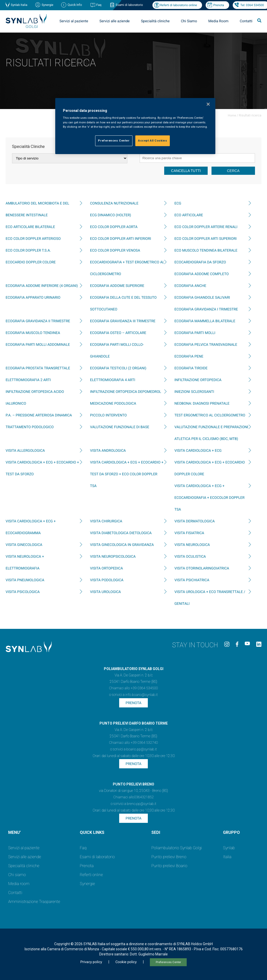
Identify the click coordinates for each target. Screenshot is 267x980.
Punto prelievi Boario (169, 866)
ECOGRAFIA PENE (189, 357)
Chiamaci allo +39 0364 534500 (133, 688)
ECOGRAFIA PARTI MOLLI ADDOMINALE (38, 345)
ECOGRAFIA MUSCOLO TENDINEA (33, 333)
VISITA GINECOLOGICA (24, 545)
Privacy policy (91, 962)
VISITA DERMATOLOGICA (195, 521)
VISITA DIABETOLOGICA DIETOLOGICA (121, 533)
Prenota (219, 5)
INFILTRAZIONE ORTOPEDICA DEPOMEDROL (126, 392)
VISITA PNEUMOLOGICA (25, 580)
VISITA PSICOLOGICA (23, 592)
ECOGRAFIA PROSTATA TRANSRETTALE (38, 368)
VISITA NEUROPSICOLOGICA (113, 557)
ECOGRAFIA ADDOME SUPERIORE (117, 286)
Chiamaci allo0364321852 (133, 797)
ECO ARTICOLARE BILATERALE (30, 227)
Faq (99, 5)
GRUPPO (231, 832)
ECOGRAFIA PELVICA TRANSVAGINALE (206, 345)
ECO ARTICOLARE (189, 215)
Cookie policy (126, 962)
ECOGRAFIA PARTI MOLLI (195, 333)
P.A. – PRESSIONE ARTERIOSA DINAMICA (39, 415)
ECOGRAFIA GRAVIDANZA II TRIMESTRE (38, 321)
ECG (178, 203)
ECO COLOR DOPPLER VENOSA (115, 251)
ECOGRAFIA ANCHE (190, 286)
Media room (19, 884)
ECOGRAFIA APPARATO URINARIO (33, 298)
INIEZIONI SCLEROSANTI (194, 392)
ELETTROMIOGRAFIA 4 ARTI (113, 380)
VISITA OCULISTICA (190, 557)
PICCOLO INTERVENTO (108, 415)
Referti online (91, 875)
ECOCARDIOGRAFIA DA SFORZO (200, 262)
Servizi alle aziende (115, 21)
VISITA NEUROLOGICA (192, 545)
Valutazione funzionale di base (120, 427)
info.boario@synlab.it (141, 695)
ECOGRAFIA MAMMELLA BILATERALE (205, 321)
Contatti (246, 21)
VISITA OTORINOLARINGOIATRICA (202, 568)
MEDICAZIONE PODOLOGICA (113, 404)
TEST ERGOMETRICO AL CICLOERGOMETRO (210, 415)
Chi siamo (17, 875)
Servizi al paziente (74, 21)
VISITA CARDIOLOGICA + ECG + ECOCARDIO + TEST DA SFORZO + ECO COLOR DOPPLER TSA (127, 474)
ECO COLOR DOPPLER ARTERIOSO (33, 239)
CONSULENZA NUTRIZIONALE (114, 203)
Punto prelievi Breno (169, 857)
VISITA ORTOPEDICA (107, 568)
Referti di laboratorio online (179, 5)
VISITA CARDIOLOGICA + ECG (198, 451)
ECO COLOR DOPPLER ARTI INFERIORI (121, 239)
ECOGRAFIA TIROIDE (191, 368)
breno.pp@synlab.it (142, 804)
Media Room (218, 21)
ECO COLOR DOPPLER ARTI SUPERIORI (205, 239)
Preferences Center (168, 962)
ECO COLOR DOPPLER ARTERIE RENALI (206, 227)
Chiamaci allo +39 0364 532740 (133, 743)
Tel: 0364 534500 (252, 5)
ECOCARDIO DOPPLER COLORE (31, 262)
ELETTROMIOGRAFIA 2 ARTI (28, 380)
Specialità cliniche (155, 21)
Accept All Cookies (153, 141)
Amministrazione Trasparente (34, 902)
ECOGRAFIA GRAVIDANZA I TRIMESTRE (206, 309)
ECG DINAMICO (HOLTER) (110, 215)
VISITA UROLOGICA (105, 592)
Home (232, 115)
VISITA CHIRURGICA (106, 521)
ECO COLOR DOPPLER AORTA (114, 227)
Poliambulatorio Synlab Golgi (177, 848)
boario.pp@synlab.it (142, 749)
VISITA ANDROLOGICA (108, 451)
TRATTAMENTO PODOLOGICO (30, 427)
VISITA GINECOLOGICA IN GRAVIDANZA (122, 545)
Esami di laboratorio (129, 5)
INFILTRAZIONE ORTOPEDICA (198, 380)
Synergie (48, 5)
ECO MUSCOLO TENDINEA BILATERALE (206, 251)
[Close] (208, 104)
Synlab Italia (19, 5)
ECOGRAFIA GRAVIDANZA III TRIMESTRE (123, 321)
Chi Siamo (189, 21)
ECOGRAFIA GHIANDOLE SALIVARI (202, 298)
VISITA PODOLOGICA (107, 580)
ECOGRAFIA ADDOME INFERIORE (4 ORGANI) (42, 286)
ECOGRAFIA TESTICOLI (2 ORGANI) (118, 368)
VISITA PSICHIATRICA (192, 580)
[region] (135, 126)
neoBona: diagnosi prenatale (202, 404)
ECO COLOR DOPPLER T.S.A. (28, 251)
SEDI (156, 832)
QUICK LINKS (92, 832)
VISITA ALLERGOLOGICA (25, 451)
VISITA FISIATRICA (189, 533)
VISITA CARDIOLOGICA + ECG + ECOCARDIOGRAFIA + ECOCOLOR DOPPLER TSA (209, 498)
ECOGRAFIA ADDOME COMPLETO (202, 274)
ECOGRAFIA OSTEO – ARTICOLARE (118, 333)
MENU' (14, 832)
